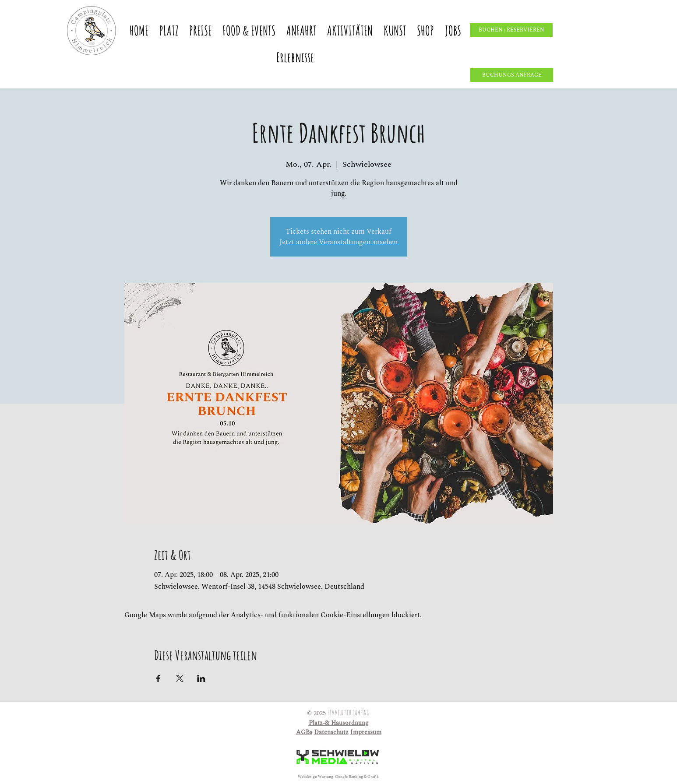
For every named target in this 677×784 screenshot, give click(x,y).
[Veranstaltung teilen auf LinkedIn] (201, 679)
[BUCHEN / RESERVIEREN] (511, 30)
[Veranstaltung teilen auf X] (180, 679)
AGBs (304, 732)
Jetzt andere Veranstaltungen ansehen (338, 242)
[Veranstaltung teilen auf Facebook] (158, 679)
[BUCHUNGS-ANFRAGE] (512, 75)
